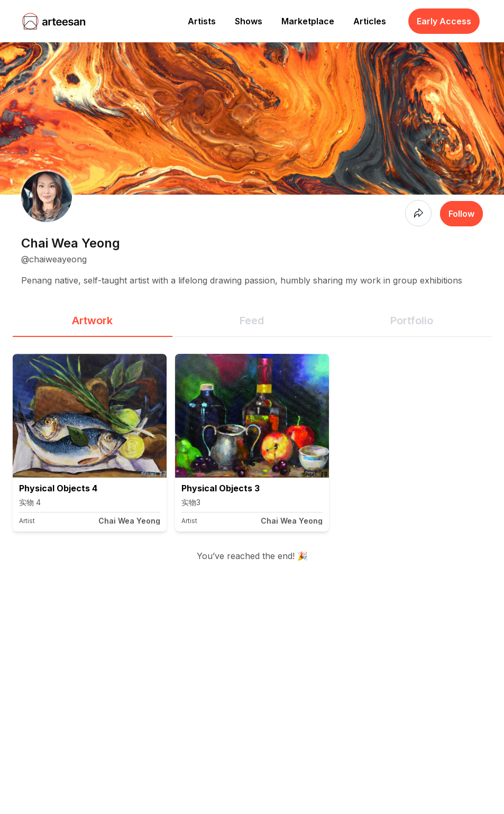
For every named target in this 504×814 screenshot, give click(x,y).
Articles (370, 21)
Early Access (444, 21)
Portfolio (412, 321)
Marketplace (308, 21)
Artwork (92, 321)
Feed (252, 321)
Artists (202, 21)
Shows (249, 21)
